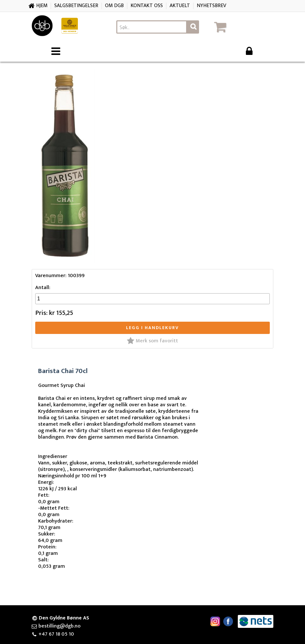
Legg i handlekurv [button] (152, 328)
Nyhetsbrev (211, 6)
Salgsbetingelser (76, 6)
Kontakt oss (147, 6)
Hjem (42, 6)
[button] (243, 27)
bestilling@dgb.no (59, 626)
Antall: (43, 288)
